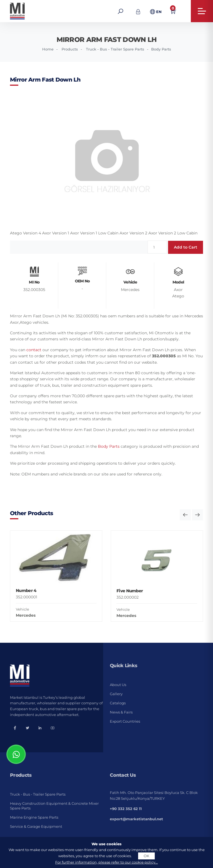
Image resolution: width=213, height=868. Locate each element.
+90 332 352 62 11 (126, 809)
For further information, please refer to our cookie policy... (106, 862)
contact (34, 350)
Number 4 (26, 590)
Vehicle (22, 609)
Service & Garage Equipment (36, 826)
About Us (118, 685)
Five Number (130, 591)
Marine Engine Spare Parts (34, 817)
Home (48, 49)
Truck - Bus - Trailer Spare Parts (115, 49)
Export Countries (125, 721)
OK (146, 856)
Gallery (116, 694)
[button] (185, 515)
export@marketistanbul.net (136, 819)
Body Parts (161, 49)
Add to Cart (186, 247)
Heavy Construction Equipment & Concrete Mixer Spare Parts (54, 806)
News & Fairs (121, 712)
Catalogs (118, 703)
